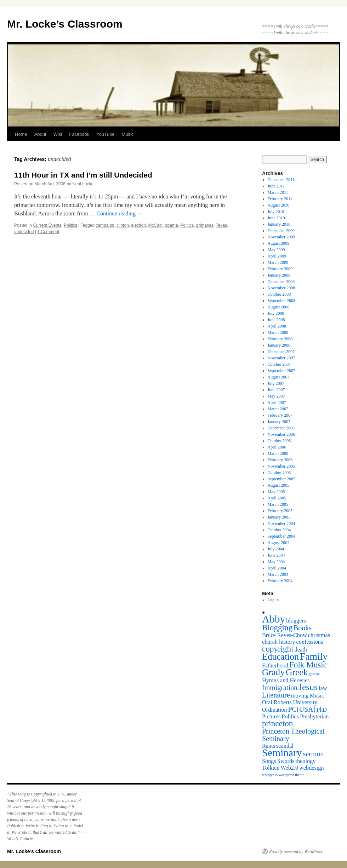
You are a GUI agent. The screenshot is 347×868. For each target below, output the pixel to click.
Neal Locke (83, 184)
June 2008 (276, 320)
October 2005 (279, 473)
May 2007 (276, 396)
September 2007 (281, 371)
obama (172, 225)
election (139, 225)
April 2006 (277, 447)
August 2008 (279, 307)
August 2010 (279, 205)
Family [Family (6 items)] (314, 656)
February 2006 (280, 460)
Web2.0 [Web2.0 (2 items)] (289, 768)
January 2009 (279, 275)
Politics (70, 225)
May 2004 (276, 562)
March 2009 (278, 262)
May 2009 (276, 250)
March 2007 (278, 409)
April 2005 (277, 498)
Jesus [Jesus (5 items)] (308, 687)
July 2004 (276, 549)
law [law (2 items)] (323, 688)
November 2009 (281, 237)
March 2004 (278, 574)
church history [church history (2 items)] (278, 642)
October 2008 (279, 294)
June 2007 (276, 390)
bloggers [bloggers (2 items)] (296, 621)
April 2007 (277, 403)
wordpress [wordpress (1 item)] (270, 775)
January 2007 (279, 422)
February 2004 (280, 581)
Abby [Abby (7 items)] (274, 619)
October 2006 (279, 441)
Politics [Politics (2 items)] (290, 717)
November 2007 (281, 358)
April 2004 (277, 568)
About (40, 134)
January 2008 (279, 345)
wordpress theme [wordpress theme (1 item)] (292, 775)
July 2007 (276, 383)
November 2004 (281, 523)
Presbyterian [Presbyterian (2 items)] (314, 717)
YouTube (105, 134)
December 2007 (281, 352)
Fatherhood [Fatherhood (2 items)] (275, 666)
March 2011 (278, 192)
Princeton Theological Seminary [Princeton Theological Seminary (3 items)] (293, 735)
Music (127, 134)
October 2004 (279, 530)
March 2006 (278, 453)
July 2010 (276, 212)
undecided (24, 232)
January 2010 (279, 224)
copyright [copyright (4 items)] (278, 649)
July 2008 (276, 313)
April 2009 (277, 256)
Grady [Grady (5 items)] (273, 672)
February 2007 (280, 415)
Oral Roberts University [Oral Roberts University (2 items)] (290, 702)
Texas (221, 225)
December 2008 (281, 282)
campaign (105, 225)
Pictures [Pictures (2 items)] (271, 717)
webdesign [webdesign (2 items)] (312, 768)
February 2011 (280, 199)
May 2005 (276, 492)
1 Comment (48, 232)
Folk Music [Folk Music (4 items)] (308, 665)
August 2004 (279, 543)
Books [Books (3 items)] (303, 628)
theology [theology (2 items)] (306, 761)
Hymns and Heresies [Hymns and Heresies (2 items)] (286, 681)
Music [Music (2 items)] (317, 696)
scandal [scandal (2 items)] (285, 746)
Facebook (79, 134)
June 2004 (276, 555)
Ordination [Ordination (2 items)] (274, 710)
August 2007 (279, 377)
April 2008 (277, 326)
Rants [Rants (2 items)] (269, 746)
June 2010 (276, 218)
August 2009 (279, 243)
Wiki (58, 134)
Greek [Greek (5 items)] (297, 672)
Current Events (47, 225)
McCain (156, 225)
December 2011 (281, 180)
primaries (205, 225)
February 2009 (280, 269)
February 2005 (280, 511)
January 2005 (279, 517)
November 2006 (281, 434)
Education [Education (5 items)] (280, 657)
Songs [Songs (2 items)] (269, 761)
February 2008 (280, 339)
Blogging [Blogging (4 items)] (277, 627)
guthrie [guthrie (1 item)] (314, 674)
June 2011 (276, 186)
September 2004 (281, 536)
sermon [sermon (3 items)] (313, 754)
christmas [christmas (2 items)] (319, 635)
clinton (123, 225)
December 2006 (281, 428)
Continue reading (120, 213)
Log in (273, 600)
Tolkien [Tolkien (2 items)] (271, 768)
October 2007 (279, 364)
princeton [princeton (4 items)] (277, 723)
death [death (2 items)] (301, 650)
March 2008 (278, 332)
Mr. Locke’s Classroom (65, 24)
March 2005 (278, 504)
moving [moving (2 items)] (300, 696)
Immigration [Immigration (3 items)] (280, 688)
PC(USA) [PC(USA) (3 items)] (302, 709)
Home (21, 134)
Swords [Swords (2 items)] (286, 761)
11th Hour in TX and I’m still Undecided (83, 175)
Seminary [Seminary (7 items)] (282, 753)
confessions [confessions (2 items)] (309, 642)
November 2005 (281, 466)
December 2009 (281, 231)
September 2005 (281, 479)
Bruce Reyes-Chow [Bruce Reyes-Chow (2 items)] (285, 635)
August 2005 (279, 485)
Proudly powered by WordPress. (296, 851)
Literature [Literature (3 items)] (276, 695)
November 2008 (281, 288)
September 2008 (281, 301)
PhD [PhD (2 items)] (322, 710)
